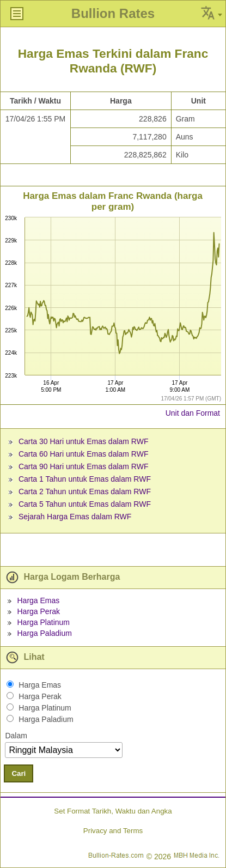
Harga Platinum (43, 622)
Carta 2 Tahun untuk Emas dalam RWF (85, 491)
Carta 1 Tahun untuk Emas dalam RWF (85, 479)
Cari (19, 773)
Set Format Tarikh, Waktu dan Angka (113, 811)
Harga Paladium (44, 633)
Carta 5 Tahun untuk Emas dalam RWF (85, 504)
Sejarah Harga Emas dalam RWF (75, 517)
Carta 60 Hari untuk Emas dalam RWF (84, 454)
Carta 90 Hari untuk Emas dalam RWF (84, 466)
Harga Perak (38, 611)
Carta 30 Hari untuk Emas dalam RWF (84, 441)
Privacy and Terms (113, 831)
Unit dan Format (193, 413)
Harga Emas (38, 600)
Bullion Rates (113, 13)
